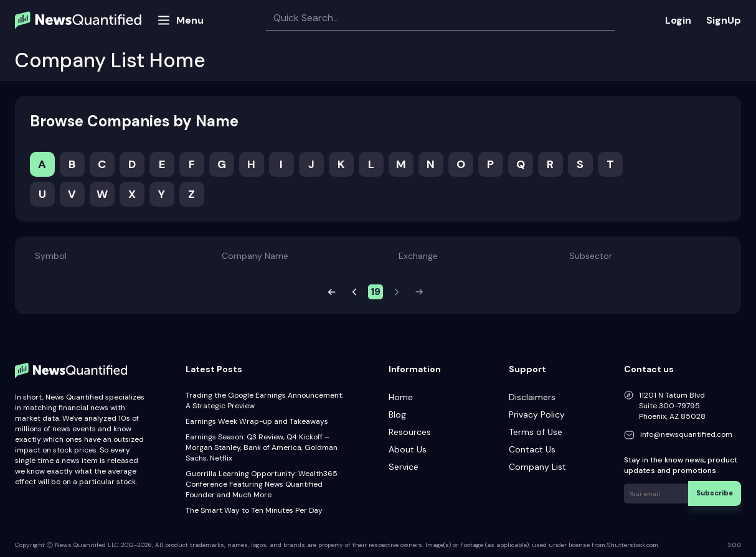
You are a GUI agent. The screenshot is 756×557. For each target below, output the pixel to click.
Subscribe (718, 491)
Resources (410, 432)
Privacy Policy (537, 414)
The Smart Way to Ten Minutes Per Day (254, 510)
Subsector (591, 256)
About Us (408, 449)
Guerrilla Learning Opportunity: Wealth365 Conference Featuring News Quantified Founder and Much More (262, 484)
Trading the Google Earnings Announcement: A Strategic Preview (264, 400)
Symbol (51, 256)
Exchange (418, 256)
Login (678, 20)
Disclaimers (532, 397)
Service (404, 467)
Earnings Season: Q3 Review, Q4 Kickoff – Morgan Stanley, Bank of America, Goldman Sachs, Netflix (262, 447)
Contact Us (532, 449)
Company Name (255, 256)
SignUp (724, 20)
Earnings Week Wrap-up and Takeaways (257, 421)
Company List (537, 467)
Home (401, 397)
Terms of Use (536, 432)
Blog (397, 414)
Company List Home (110, 60)
